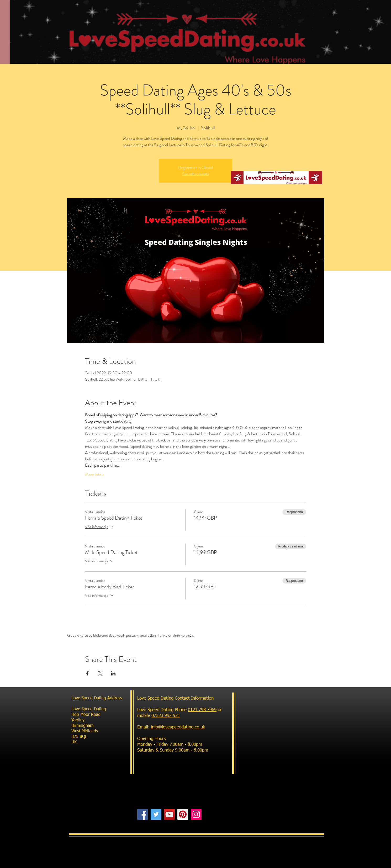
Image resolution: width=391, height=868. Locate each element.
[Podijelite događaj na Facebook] (88, 673)
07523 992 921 (166, 716)
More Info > (94, 475)
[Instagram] (196, 814)
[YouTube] (169, 814)
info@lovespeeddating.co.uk (177, 727)
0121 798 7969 (202, 710)
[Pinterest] (183, 814)
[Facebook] (143, 814)
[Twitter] (156, 814)
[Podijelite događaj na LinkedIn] (113, 673)
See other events (195, 174)
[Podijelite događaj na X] (100, 673)
